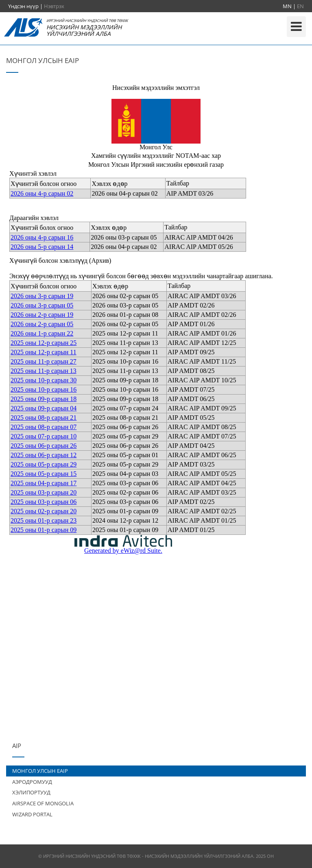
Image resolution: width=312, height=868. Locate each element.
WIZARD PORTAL (32, 814)
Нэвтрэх (54, 6)
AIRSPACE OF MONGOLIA (43, 803)
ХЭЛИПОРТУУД (31, 792)
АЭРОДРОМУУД (32, 782)
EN (300, 6)
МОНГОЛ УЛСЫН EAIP (40, 771)
